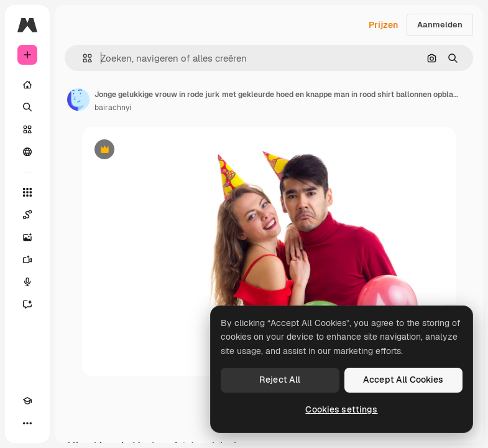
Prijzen (383, 25)
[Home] (27, 85)
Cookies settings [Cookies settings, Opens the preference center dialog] (341, 409)
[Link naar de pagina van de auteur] (78, 100)
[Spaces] (27, 215)
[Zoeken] (27, 107)
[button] (82, 58)
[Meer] (27, 423)
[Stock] (27, 129)
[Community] (27, 152)
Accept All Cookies (403, 380)
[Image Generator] (27, 237)
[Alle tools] (27, 192)
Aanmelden (440, 25)
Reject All (280, 380)
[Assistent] (27, 304)
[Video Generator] (27, 259)
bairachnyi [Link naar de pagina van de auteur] (113, 108)
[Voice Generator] (27, 282)
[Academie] (27, 401)
